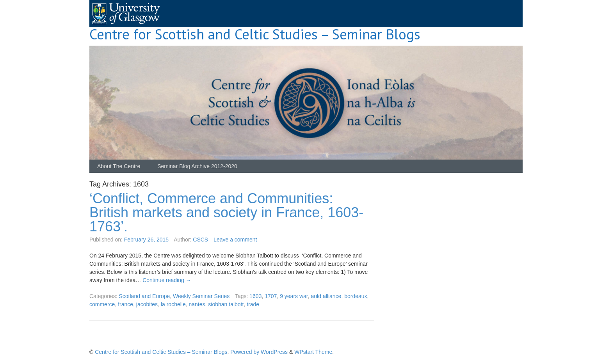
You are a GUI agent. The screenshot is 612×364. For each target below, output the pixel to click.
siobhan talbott (226, 304)
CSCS (200, 240)
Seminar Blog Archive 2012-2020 (197, 166)
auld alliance (326, 296)
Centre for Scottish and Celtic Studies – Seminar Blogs (255, 34)
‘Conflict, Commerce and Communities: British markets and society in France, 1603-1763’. (226, 212)
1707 (271, 296)
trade (253, 304)
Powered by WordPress (259, 352)
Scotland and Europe (144, 296)
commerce (102, 304)
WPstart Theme (313, 352)
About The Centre (119, 166)
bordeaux (356, 296)
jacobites (147, 304)
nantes (197, 304)
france (125, 304)
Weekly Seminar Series (201, 296)
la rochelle (173, 304)
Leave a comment (235, 240)
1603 (255, 296)
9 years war (294, 296)
